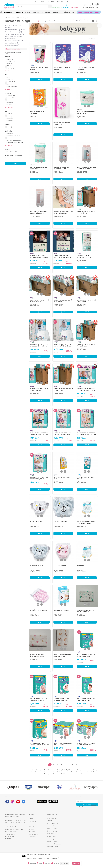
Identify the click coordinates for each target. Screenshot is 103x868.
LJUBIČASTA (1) (11, 82)
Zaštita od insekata (13, 45)
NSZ (9, 127)
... (69, 765)
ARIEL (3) (9, 64)
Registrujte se (75, 7)
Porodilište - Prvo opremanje (15, 142)
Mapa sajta (33, 837)
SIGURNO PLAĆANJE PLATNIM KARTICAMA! (51, 1)
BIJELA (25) (10, 80)
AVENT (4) (10, 66)
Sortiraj (51, 21)
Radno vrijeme (34, 834)
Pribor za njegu (12, 39)
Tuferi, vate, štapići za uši (15, 34)
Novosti (31, 824)
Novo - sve (10, 134)
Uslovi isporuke (51, 834)
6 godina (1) (10, 104)
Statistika (48, 863)
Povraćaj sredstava (53, 841)
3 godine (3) (10, 102)
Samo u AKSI (11, 138)
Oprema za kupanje (14, 36)
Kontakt (31, 829)
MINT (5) (9, 84)
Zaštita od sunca (12, 43)
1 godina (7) (10, 98)
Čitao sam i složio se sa (87, 806)
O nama (32, 819)
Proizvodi (14, 18)
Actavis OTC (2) (11, 61)
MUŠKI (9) (10, 114)
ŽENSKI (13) (10, 120)
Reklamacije (51, 839)
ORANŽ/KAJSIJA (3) (12, 86)
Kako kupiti (50, 826)
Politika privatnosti (53, 823)
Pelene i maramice (13, 25)
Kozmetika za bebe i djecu (15, 30)
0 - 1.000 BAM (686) (13, 152)
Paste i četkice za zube (14, 41)
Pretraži (16, 163)
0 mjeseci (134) (11, 96)
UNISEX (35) (10, 118)
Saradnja (32, 826)
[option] (51, 1)
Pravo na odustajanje (54, 844)
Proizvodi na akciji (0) (15, 53)
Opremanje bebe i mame (14, 136)
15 (73, 765)
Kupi (40, 79)
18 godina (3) (11, 100)
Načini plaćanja (52, 828)
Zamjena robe (51, 836)
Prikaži (78, 21)
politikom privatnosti (51, 858)
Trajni (40, 863)
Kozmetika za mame (14, 32)
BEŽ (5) (9, 77)
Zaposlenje (33, 821)
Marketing (56, 863)
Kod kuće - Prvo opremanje (15, 140)
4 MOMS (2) (10, 59)
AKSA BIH (8, 18)
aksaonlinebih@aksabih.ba (14, 829)
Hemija (9, 28)
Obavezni (33, 863)
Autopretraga (43, 21)
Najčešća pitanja (52, 847)
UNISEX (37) (10, 116)
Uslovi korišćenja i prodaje (52, 820)
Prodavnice (33, 832)
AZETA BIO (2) (11, 68)
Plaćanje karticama (53, 831)
